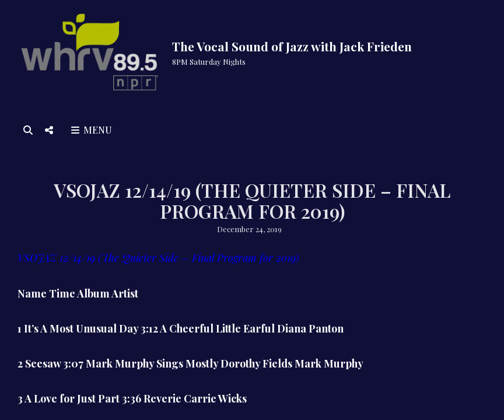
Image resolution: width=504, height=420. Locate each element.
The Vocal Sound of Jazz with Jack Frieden (292, 46)
